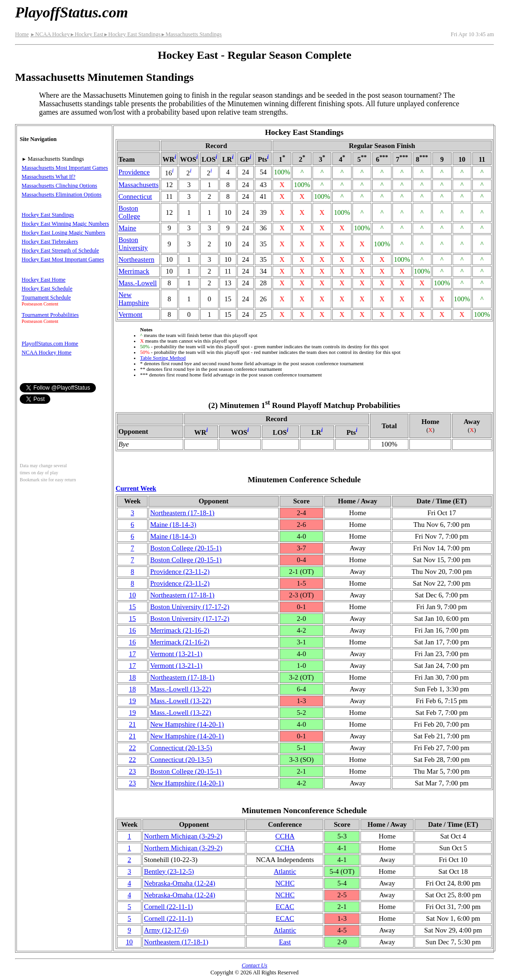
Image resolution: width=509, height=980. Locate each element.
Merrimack (134, 271)
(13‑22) (180, 689)
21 (132, 724)
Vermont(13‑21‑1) (176, 654)
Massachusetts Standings (191, 34)
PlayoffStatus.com (71, 12)
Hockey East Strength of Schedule (60, 251)
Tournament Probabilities (50, 315)
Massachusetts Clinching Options (59, 186)
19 (132, 701)
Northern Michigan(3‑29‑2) (183, 836)
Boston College (129, 212)
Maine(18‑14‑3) (173, 525)
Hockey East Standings (132, 34)
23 (132, 771)
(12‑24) (180, 883)
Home (22, 34)
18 (132, 677)
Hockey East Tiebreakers (50, 242)
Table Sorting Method (163, 358)
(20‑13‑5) (181, 748)
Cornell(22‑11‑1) (168, 907)
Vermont (130, 314)
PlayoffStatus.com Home (50, 344)
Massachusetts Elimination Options (62, 195)
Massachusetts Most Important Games (65, 168)
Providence (134, 172)
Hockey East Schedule (47, 289)
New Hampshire (134, 299)
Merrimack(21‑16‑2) (180, 630)
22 (132, 748)
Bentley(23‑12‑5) (169, 871)
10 (132, 595)
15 (132, 607)
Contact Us (254, 965)
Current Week (136, 488)
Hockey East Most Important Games (63, 259)
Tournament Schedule (46, 298)
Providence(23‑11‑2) (180, 572)
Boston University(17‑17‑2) (190, 607)
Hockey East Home (43, 280)
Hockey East (86, 34)
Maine (127, 228)
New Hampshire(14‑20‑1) (187, 724)
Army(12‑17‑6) (166, 930)
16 (132, 630)
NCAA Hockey (50, 34)
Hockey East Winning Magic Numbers (65, 224)
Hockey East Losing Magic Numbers (63, 233)
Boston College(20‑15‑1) (186, 548)
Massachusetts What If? (48, 177)
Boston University (133, 244)
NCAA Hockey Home (47, 353)
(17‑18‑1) (182, 513)
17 (132, 654)
